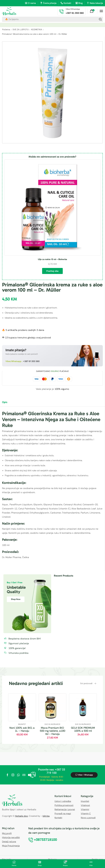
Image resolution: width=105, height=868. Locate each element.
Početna (6, 30)
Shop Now (16, 599)
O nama (32, 3)
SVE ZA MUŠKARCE (52, 724)
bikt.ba (46, 816)
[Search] (100, 19)
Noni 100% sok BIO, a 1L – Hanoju (22, 729)
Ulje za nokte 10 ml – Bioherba (52, 259)
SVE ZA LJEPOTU (21, 30)
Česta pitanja (50, 3)
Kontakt (67, 3)
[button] (93, 11)
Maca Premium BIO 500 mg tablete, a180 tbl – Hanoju (52, 731)
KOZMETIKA (37, 30)
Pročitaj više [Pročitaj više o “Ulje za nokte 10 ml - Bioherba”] (52, 271)
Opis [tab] (5, 402)
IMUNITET (22, 724)
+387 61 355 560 (31, 361)
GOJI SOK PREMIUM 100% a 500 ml (83, 729)
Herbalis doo (21, 816)
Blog (80, 3)
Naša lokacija (96, 3)
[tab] (7, 403)
